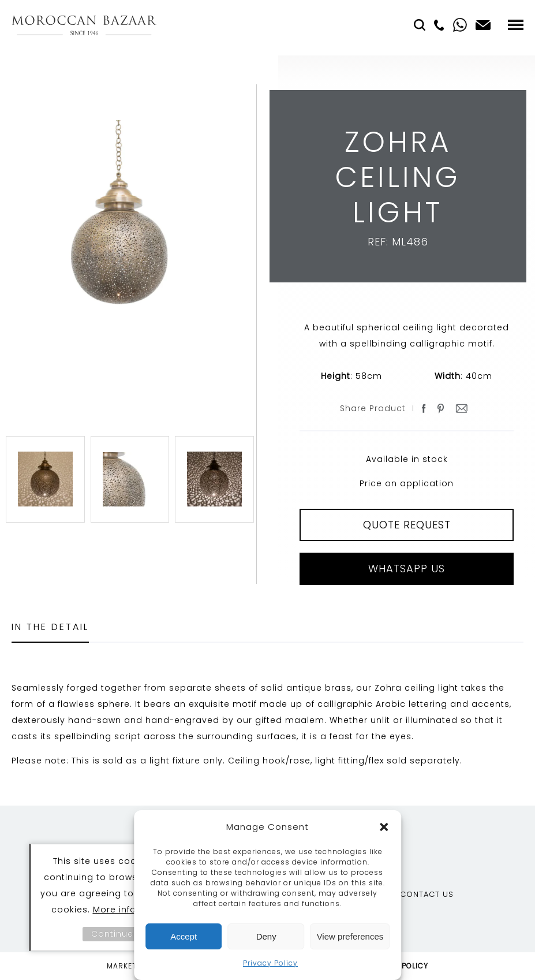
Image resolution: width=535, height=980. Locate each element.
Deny (266, 936)
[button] (384, 827)
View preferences (350, 936)
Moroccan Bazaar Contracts (84, 25)
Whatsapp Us (407, 569)
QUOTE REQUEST (407, 525)
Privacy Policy (270, 963)
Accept (184, 936)
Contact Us (427, 894)
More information (133, 910)
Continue (112, 934)
